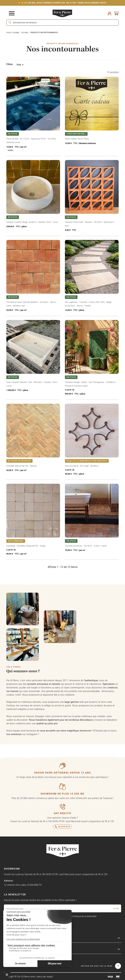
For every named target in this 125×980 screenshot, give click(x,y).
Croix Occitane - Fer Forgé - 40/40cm (82, 466)
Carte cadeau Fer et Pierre (77, 139)
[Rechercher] (62, 23)
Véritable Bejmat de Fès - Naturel (21, 466)
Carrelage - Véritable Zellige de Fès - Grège (26, 546)
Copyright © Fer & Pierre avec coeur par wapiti (28, 976)
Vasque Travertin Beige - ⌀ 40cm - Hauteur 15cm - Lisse (32, 222)
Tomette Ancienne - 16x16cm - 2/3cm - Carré (86, 546)
